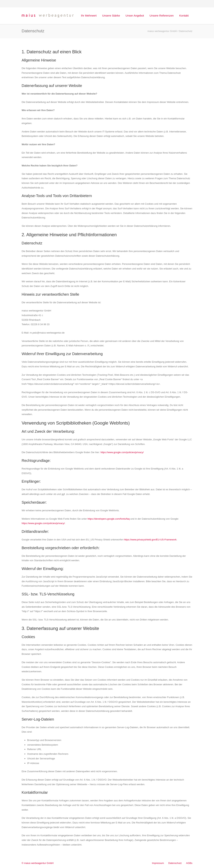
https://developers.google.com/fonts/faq (109, 519)
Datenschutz (175, 863)
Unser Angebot (135, 16)
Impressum (158, 863)
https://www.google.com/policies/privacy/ (122, 452)
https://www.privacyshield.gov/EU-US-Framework (150, 540)
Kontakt (184, 16)
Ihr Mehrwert (89, 16)
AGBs (189, 863)
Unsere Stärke (111, 16)
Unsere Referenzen (162, 16)
